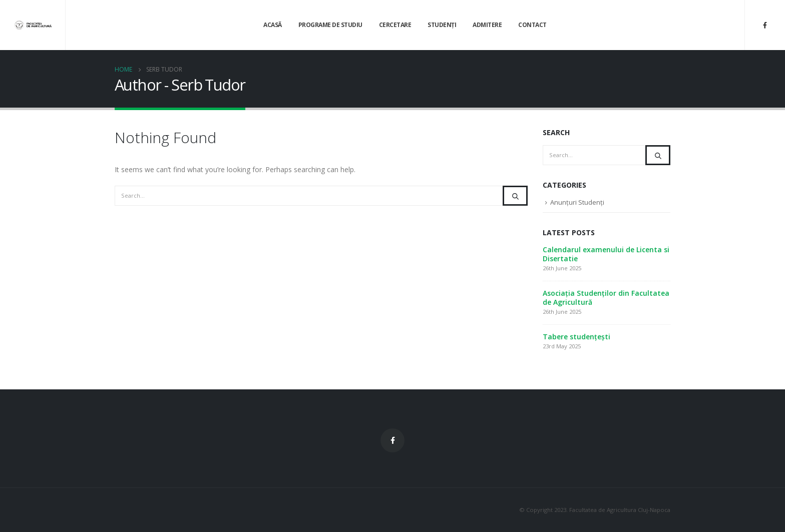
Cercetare (395, 25)
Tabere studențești (576, 337)
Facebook (392, 440)
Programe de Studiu (330, 25)
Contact (532, 25)
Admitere (487, 25)
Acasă (273, 25)
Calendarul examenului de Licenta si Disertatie (606, 254)
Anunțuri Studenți (577, 202)
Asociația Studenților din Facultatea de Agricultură (606, 298)
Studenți (442, 25)
